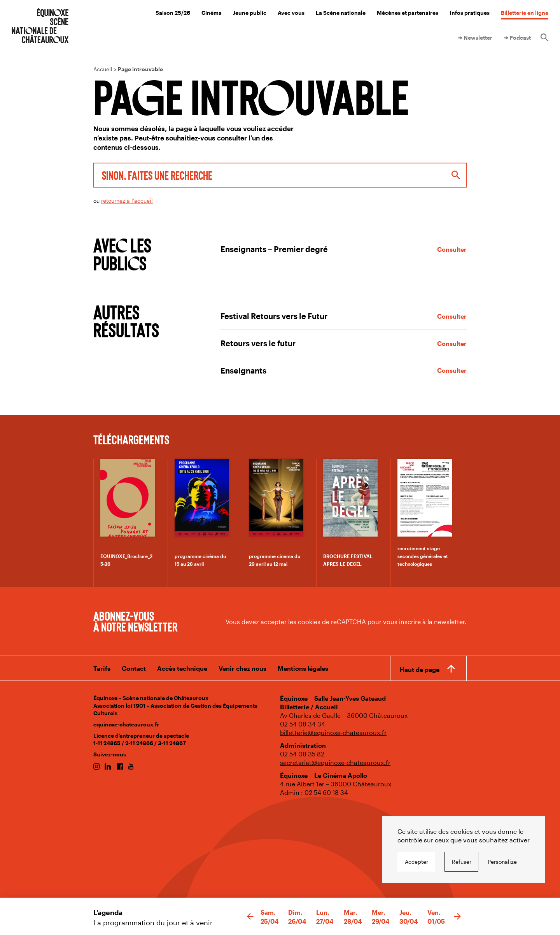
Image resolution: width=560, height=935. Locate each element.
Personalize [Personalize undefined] (502, 862)
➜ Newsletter (475, 38)
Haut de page (420, 669)
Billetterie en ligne (525, 13)
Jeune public (250, 13)
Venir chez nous (242, 668)
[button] (250, 917)
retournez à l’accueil (127, 201)
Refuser (462, 862)
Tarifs (102, 668)
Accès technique (182, 668)
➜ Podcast (517, 38)
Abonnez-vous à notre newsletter (135, 621)
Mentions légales (303, 668)
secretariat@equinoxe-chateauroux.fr (335, 762)
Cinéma (212, 13)
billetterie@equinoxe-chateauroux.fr (333, 732)
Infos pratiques (470, 13)
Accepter (416, 862)
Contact (134, 668)
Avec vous (291, 13)
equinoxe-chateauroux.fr (126, 724)
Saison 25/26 (173, 13)
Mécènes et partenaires (408, 13)
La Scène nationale (341, 13)
